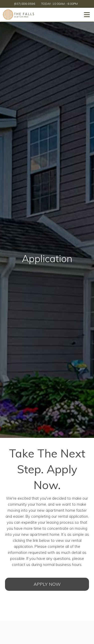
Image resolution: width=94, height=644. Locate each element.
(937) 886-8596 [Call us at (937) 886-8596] (25, 4)
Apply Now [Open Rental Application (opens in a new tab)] (47, 584)
